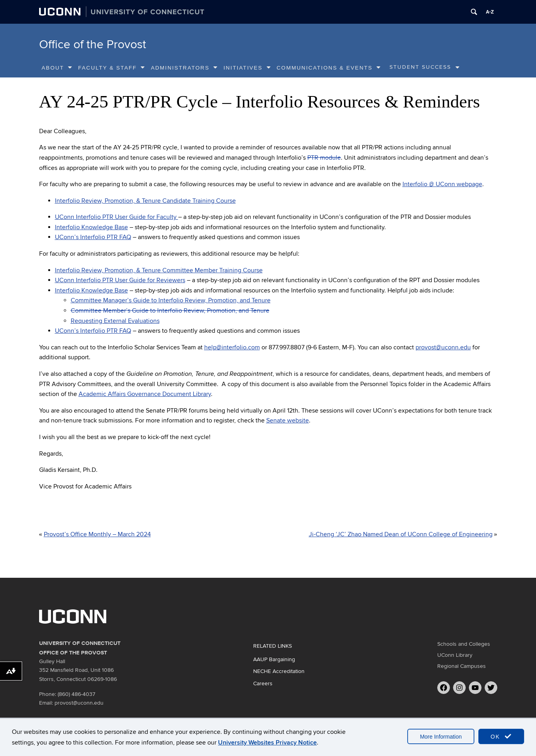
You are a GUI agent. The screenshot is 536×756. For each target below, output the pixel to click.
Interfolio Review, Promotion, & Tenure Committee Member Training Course (159, 270)
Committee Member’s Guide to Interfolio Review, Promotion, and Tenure (170, 311)
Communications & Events (329, 68)
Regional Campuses (462, 666)
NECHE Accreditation (279, 671)
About (57, 68)
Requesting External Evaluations (115, 321)
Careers (263, 683)
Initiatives (247, 68)
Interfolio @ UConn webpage (442, 184)
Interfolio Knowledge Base (91, 227)
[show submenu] (458, 68)
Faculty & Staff (112, 68)
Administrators (184, 68)
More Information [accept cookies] (441, 737)
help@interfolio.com (232, 347)
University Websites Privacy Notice (267, 743)
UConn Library (455, 655)
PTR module (324, 158)
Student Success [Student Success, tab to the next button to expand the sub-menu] (420, 67)
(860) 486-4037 (76, 694)
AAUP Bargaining (274, 659)
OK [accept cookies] (501, 736)
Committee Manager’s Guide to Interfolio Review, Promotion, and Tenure (171, 300)
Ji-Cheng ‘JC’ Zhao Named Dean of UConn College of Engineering (401, 534)
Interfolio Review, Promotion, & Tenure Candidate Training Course (145, 201)
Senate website (288, 420)
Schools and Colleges (464, 644)
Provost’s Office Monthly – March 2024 (97, 534)
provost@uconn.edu (443, 347)
